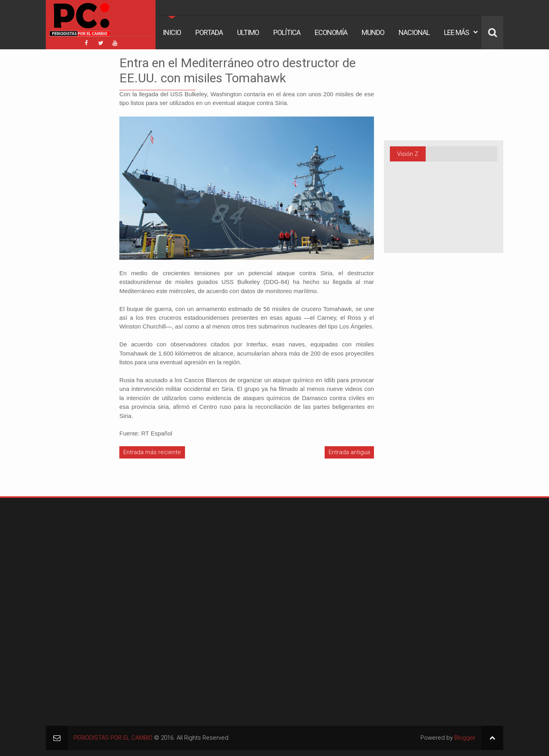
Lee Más (457, 32)
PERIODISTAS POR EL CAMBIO (113, 738)
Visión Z (408, 154)
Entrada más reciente (152, 452)
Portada (209, 32)
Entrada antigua (349, 452)
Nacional (414, 32)
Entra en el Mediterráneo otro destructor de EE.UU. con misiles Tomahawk (238, 70)
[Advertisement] (70, 175)
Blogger (465, 738)
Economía (331, 32)
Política (287, 32)
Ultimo (248, 32)
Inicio (172, 32)
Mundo (373, 32)
